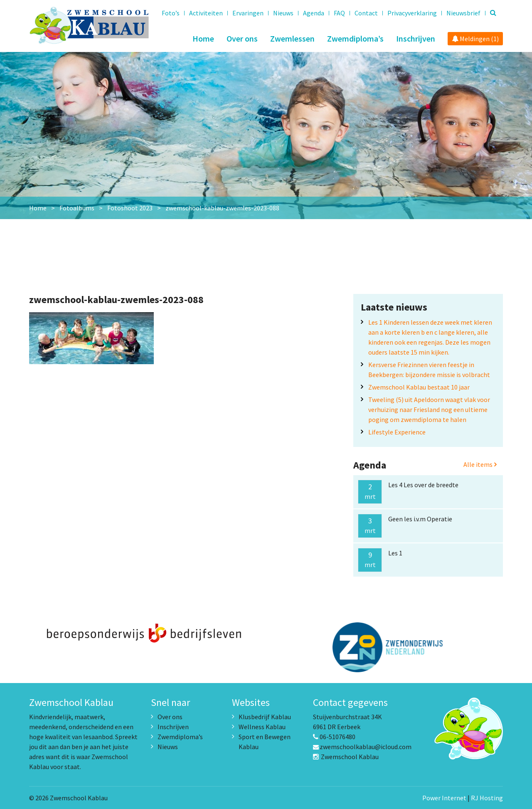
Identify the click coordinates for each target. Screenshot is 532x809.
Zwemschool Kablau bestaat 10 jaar (419, 387)
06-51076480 (334, 737)
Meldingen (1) (475, 39)
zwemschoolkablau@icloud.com (362, 747)
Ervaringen (248, 13)
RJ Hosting (487, 798)
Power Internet (444, 798)
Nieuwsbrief (463, 13)
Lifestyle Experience (397, 432)
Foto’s (171, 13)
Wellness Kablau (262, 727)
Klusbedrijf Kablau (265, 717)
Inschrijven (416, 38)
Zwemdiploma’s (355, 38)
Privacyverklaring (412, 13)
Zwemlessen (292, 38)
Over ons (242, 38)
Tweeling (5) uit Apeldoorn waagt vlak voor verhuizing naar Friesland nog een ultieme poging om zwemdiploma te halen (429, 409)
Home (203, 38)
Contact (366, 13)
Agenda (314, 13)
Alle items (480, 464)
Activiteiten (206, 13)
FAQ (339, 13)
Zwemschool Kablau (346, 757)
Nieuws (283, 13)
